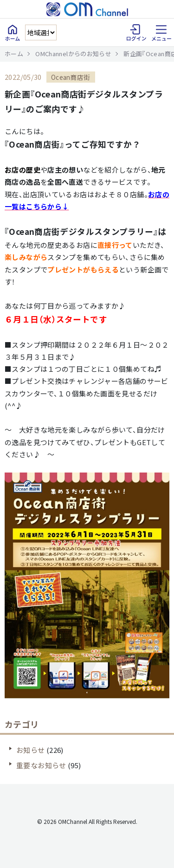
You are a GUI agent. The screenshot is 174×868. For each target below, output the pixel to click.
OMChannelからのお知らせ (73, 54)
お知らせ (31, 750)
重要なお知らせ (41, 765)
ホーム (14, 54)
